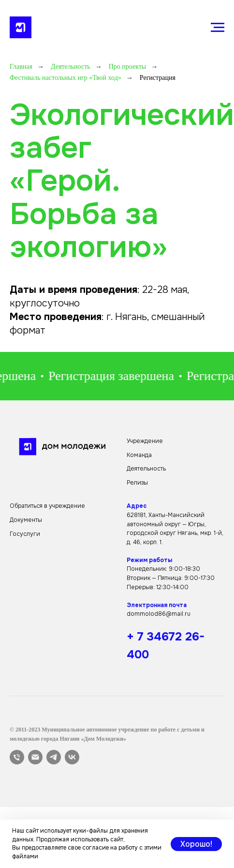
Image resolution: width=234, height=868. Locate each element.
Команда (139, 455)
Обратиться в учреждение (47, 506)
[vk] (72, 757)
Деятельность (71, 67)
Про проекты (128, 67)
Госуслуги (25, 534)
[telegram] (54, 757)
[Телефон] (17, 757)
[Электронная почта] (35, 757)
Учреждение (145, 441)
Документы (26, 520)
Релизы (137, 483)
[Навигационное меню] (218, 28)
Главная (21, 67)
